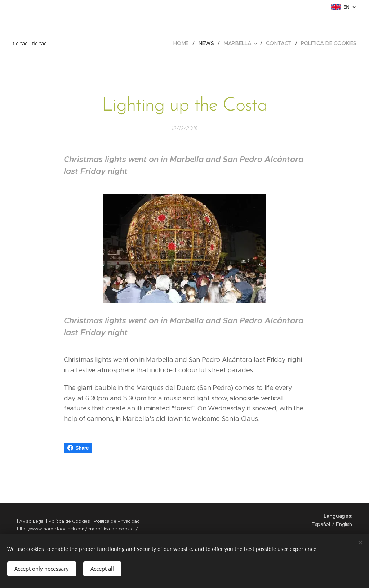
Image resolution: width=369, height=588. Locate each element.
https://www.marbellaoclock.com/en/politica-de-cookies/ (77, 529)
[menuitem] (184, 43)
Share (78, 448)
